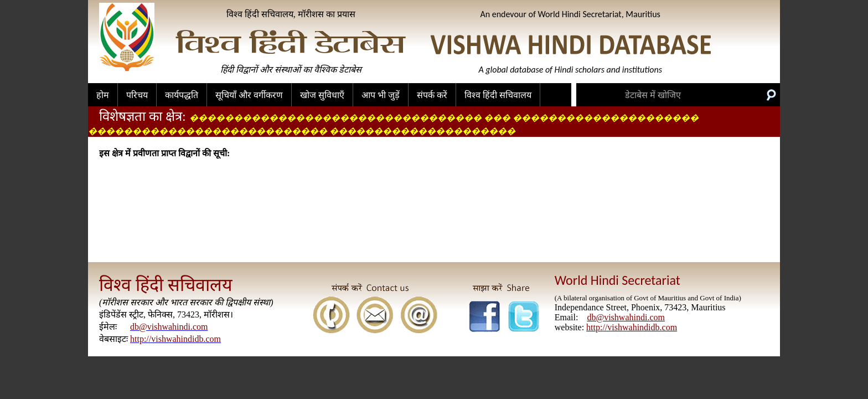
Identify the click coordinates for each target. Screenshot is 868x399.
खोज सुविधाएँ (322, 95)
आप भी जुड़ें (381, 95)
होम (103, 95)
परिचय (137, 95)
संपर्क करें (432, 95)
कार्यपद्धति (182, 95)
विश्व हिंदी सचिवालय (498, 95)
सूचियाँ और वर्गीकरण (249, 95)
